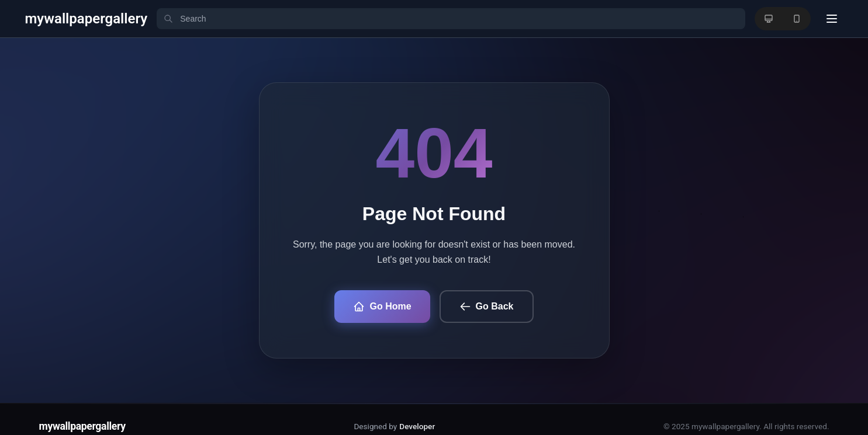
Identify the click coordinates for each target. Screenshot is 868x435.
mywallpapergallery (82, 426)
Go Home (382, 307)
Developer (417, 426)
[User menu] (832, 19)
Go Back (487, 307)
